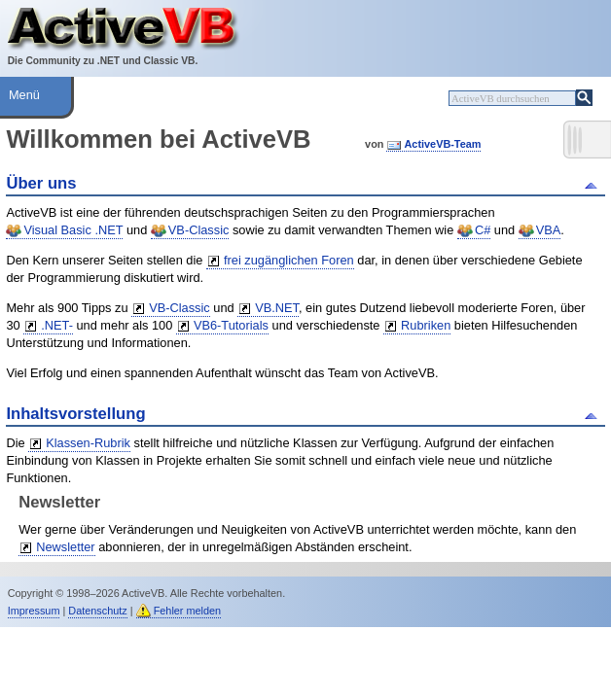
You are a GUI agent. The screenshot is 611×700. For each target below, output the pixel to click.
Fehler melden (188, 611)
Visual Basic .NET (73, 230)
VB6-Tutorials (231, 325)
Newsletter (65, 547)
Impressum (34, 611)
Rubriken (426, 325)
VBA (549, 230)
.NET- (57, 325)
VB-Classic (199, 230)
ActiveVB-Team (442, 144)
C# (483, 230)
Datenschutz (97, 611)
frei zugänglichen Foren (289, 260)
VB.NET (277, 308)
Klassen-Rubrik (88, 443)
